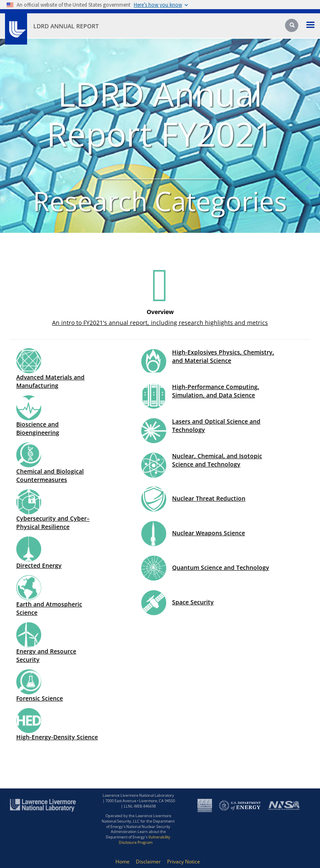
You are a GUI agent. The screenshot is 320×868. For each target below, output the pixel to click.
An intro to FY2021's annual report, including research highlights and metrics (160, 323)
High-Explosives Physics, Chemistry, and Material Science (223, 356)
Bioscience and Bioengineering (38, 428)
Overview (160, 312)
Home (122, 862)
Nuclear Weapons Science (209, 533)
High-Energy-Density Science (57, 737)
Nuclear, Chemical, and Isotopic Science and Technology (217, 460)
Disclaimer (148, 862)
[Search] (292, 28)
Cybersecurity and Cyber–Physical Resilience (53, 523)
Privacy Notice (184, 862)
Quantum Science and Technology (221, 567)
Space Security (193, 602)
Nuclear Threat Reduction (209, 498)
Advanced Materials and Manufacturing (50, 381)
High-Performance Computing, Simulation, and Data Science (216, 391)
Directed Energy (39, 565)
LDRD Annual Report (66, 26)
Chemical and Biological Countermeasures (50, 475)
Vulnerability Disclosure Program (145, 840)
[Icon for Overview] (160, 284)
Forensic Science (40, 698)
